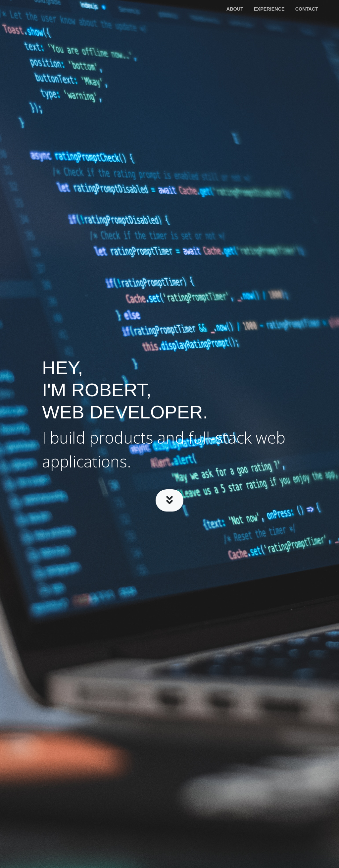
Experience (269, 9)
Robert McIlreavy (42, 9)
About (235, 9)
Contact (307, 9)
